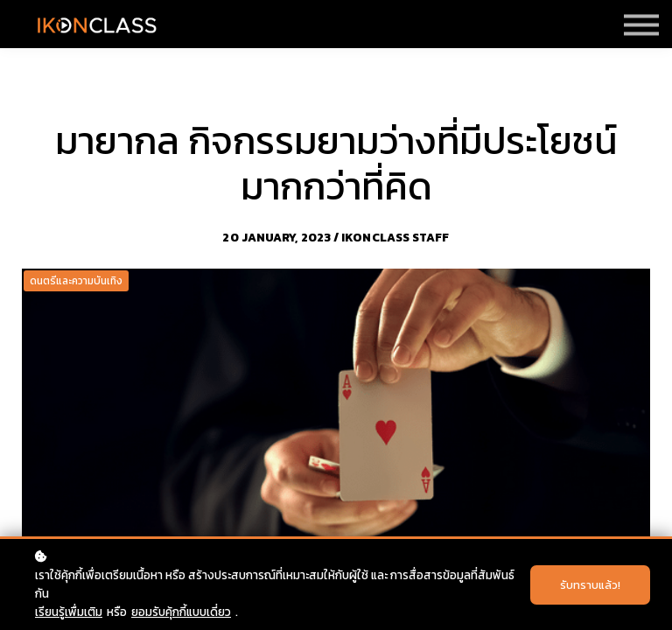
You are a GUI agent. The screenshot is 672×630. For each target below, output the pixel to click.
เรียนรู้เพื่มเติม (69, 612)
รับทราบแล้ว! (590, 585)
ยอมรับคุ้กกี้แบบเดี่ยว (181, 612)
